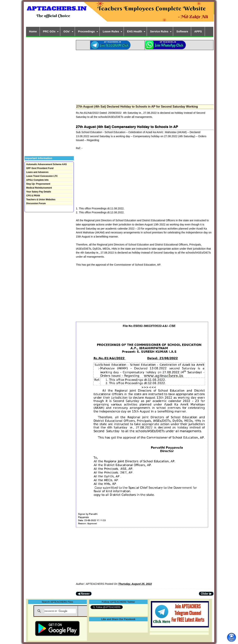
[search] (60, 611)
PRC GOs (49, 31)
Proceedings (86, 31)
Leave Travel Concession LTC (42, 176)
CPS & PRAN (33, 196)
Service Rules (159, 31)
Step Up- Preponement (38, 184)
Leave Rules (111, 31)
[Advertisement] (145, 76)
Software (182, 31)
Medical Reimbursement (39, 188)
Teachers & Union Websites (41, 200)
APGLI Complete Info (37, 180)
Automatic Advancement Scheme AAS (46, 164)
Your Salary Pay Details (39, 192)
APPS (198, 31)
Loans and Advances (37, 172)
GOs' (67, 31)
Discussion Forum (36, 203)
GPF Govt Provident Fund (40, 168)
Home (33, 31)
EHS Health (135, 31)
